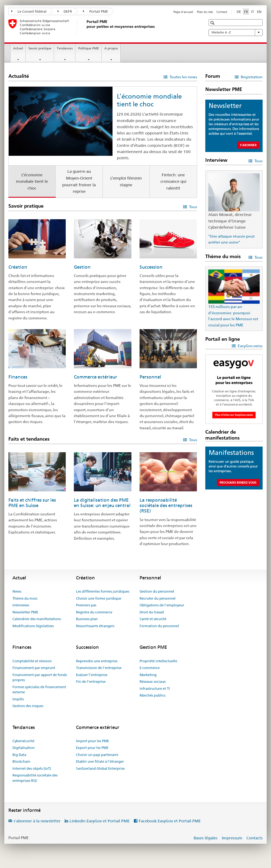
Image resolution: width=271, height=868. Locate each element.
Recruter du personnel (158, 598)
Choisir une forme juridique (99, 598)
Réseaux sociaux (153, 681)
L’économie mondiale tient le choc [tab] (32, 181)
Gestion (82, 267)
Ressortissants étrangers (95, 626)
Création (18, 267)
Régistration (251, 77)
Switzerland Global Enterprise (100, 768)
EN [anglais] (259, 12)
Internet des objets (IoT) (32, 768)
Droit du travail (152, 612)
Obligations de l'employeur (162, 605)
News (17, 591)
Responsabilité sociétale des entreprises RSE (35, 778)
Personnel (150, 377)
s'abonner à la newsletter (37, 821)
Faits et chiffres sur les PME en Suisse (32, 503)
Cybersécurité (23, 741)
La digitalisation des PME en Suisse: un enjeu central (102, 503)
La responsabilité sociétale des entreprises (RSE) (166, 505)
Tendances (65, 48)
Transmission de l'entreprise (99, 668)
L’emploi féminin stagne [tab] (126, 181)
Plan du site (205, 12)
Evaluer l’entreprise (92, 675)
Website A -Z (236, 32)
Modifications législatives (33, 626)
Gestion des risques (28, 706)
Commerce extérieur (95, 377)
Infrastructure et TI (155, 688)
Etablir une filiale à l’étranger (100, 761)
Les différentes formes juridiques (103, 591)
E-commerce (150, 668)
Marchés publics (153, 695)
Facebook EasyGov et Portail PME (170, 821)
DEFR (65, 11)
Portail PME (95, 11)
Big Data (19, 755)
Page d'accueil (183, 12)
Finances (18, 377)
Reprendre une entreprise (97, 661)
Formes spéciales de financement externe (39, 690)
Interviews (21, 605)
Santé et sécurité (153, 619)
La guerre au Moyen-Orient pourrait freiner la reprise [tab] (79, 181)
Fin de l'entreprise (91, 681)
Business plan (87, 619)
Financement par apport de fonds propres (40, 677)
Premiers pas (86, 605)
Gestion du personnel (157, 591)
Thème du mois (25, 598)
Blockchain (21, 761)
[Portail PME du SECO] (85, 27)
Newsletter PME (25, 612)
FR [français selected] (246, 12)
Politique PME (89, 48)
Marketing (148, 675)
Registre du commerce (94, 612)
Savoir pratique (40, 48)
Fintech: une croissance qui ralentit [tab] (173, 181)
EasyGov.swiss (250, 346)
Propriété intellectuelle (158, 661)
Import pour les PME (92, 741)
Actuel (18, 48)
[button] (213, 23)
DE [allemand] (239, 12)
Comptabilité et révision (32, 661)
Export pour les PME (92, 748)
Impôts (18, 699)
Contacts (255, 838)
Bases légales (206, 838)
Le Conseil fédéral (29, 11)
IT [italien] (252, 12)
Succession (151, 267)
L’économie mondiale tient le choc (149, 100)
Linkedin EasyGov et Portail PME (100, 821)
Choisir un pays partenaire (97, 755)
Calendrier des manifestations (37, 619)
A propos (111, 48)
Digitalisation (24, 748)
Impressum (232, 838)
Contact (222, 12)
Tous (193, 207)
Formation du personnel (159, 626)
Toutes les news (183, 77)
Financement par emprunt (34, 668)
